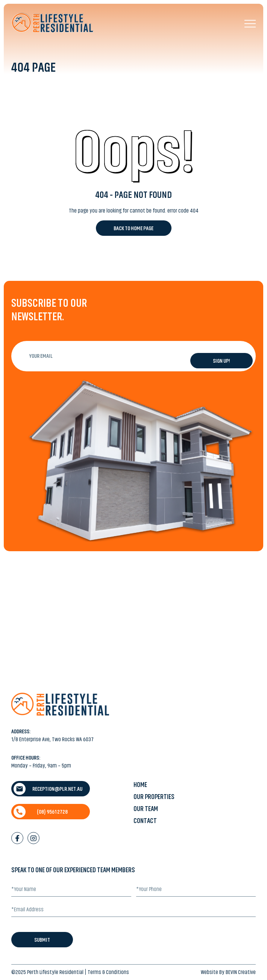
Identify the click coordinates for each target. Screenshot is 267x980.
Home (140, 785)
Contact (145, 821)
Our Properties (154, 797)
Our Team (146, 809)
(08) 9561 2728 (41, 812)
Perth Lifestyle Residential (55, 972)
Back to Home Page (133, 228)
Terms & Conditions (108, 972)
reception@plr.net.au (48, 789)
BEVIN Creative (241, 972)
